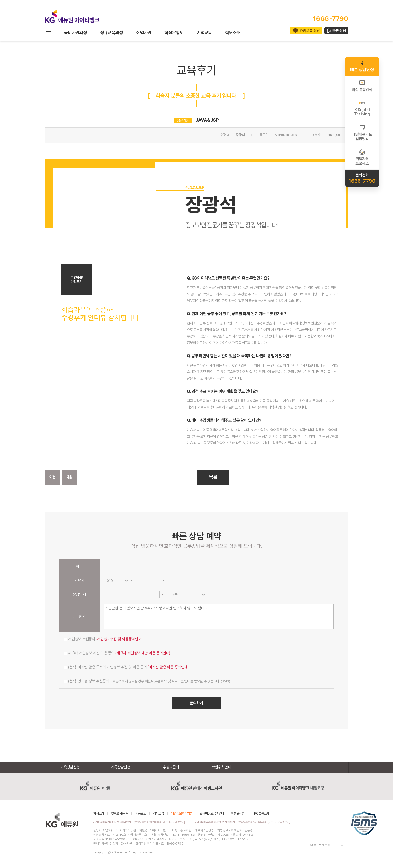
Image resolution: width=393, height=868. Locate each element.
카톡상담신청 (120, 767)
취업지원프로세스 (362, 157)
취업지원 (144, 33)
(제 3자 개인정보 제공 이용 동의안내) (143, 653)
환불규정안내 (239, 813)
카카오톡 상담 (310, 31)
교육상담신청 (70, 767)
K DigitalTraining (362, 108)
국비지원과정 (75, 33)
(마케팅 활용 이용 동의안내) (168, 667)
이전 (52, 477)
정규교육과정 (112, 33)
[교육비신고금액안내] (174, 822)
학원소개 (233, 33)
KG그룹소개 (262, 813)
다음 (69, 477)
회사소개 (99, 813)
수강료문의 (171, 767)
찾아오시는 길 (120, 813)
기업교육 (204, 33)
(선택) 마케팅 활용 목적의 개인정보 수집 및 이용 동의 (126, 667)
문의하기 (197, 703)
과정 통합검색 (362, 86)
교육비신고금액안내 (212, 813)
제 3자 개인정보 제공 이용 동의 (117, 653)
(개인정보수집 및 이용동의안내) (120, 639)
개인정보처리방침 (182, 813)
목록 (213, 477)
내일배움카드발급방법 (362, 133)
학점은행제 (174, 33)
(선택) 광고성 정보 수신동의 (147, 681)
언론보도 (141, 813)
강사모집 (159, 813)
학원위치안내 (221, 767)
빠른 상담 (339, 31)
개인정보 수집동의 (103, 639)
